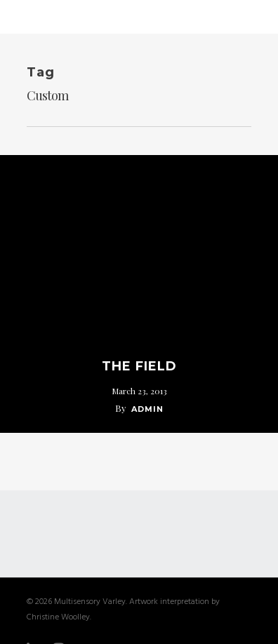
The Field (139, 366)
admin (147, 409)
